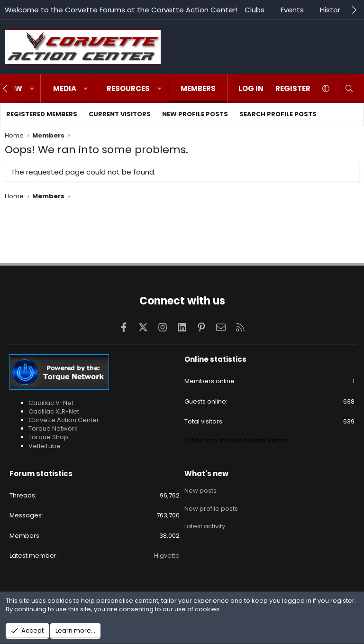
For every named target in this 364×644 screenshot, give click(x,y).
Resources (128, 88)
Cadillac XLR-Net (54, 411)
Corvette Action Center (64, 420)
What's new (206, 474)
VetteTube (45, 446)
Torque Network (53, 428)
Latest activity (205, 524)
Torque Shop (48, 437)
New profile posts (195, 114)
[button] (32, 88)
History (332, 10)
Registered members (42, 114)
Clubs (255, 10)
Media (65, 88)
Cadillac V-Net (51, 403)
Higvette (167, 556)
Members (198, 88)
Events (292, 10)
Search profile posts (278, 114)
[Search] (349, 88)
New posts (200, 490)
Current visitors (120, 114)
